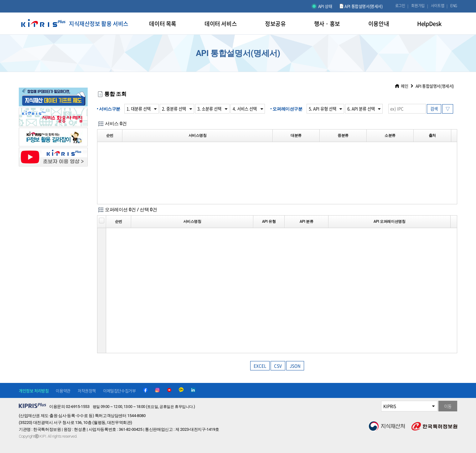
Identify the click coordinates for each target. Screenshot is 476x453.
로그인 (400, 6)
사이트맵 (437, 6)
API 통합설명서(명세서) (363, 6)
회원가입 (418, 6)
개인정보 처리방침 (34, 391)
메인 (404, 86)
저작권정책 (87, 391)
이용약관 (63, 391)
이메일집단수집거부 (119, 391)
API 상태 (325, 6)
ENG (454, 6)
